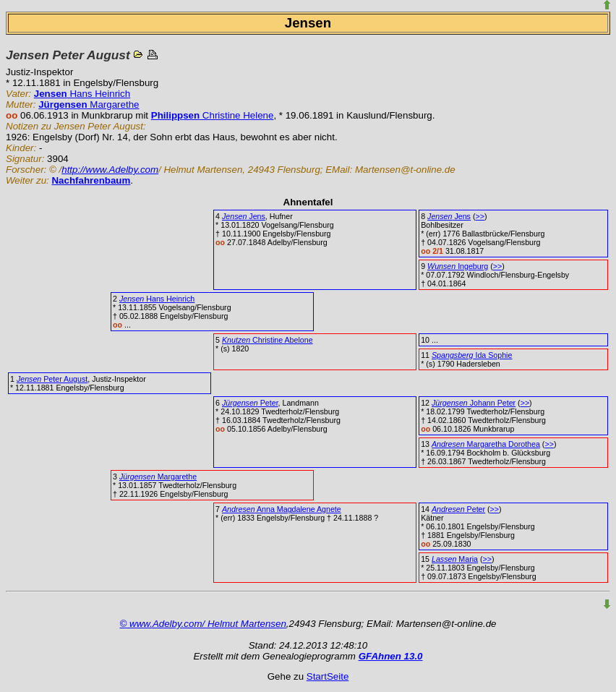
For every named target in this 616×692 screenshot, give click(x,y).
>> (479, 216)
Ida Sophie (472, 355)
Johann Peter (474, 403)
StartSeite (328, 676)
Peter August (52, 379)
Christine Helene (213, 115)
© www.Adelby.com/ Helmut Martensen (203, 624)
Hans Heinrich (82, 94)
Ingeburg (458, 266)
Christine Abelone (268, 340)
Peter (250, 403)
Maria (455, 559)
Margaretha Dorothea (486, 444)
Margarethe (89, 104)
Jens (244, 216)
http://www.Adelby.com (110, 170)
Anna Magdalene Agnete (282, 509)
